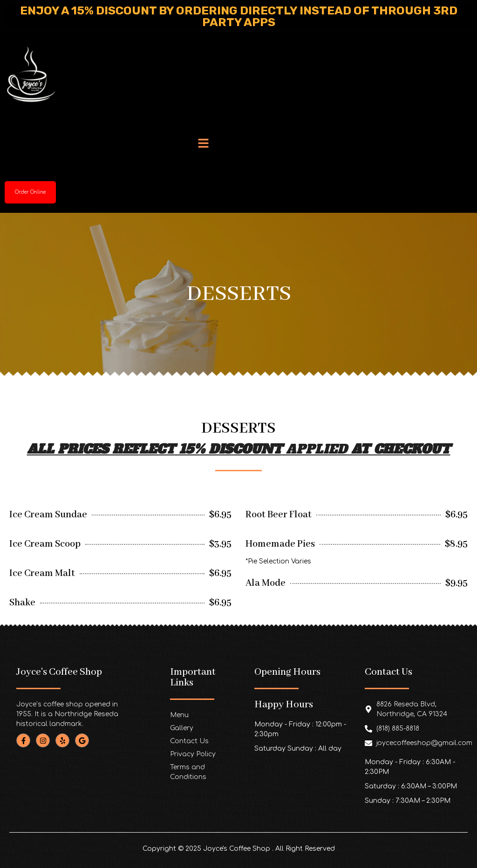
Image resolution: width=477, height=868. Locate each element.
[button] (204, 144)
